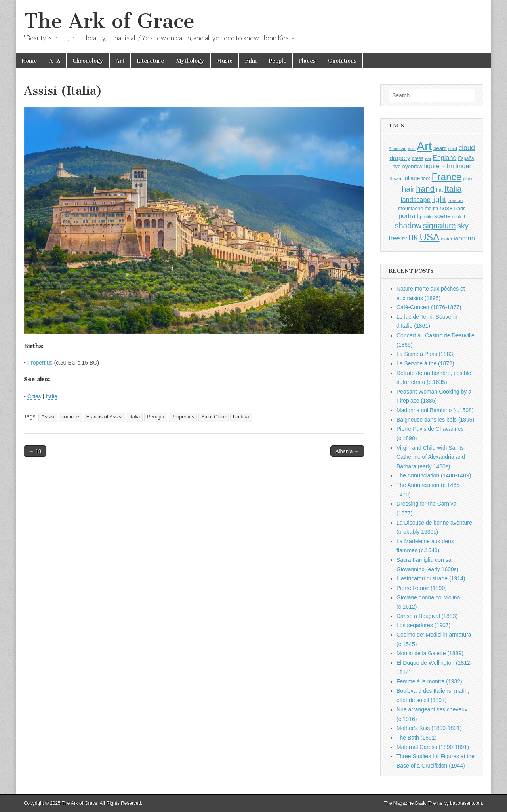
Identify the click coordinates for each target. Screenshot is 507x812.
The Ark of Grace (109, 21)
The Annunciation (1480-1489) (434, 475)
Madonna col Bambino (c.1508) (435, 410)
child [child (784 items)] (453, 148)
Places (307, 61)
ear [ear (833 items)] (428, 158)
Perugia (155, 417)
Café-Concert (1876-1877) (429, 307)
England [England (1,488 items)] (445, 158)
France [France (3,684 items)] (447, 177)
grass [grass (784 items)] (468, 179)
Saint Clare (213, 417)
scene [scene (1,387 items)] (442, 216)
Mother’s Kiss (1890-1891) (429, 728)
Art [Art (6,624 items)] (424, 146)
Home (29, 61)
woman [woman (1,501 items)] (464, 238)
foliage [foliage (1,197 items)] (412, 178)
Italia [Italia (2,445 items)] (453, 189)
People (278, 61)
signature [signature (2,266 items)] (439, 226)
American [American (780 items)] (397, 148)
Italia (51, 396)
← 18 (35, 451)
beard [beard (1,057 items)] (440, 148)
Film (251, 61)
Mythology (190, 61)
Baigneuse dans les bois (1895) (435, 420)
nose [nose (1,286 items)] (446, 208)
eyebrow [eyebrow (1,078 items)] (412, 166)
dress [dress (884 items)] (418, 158)
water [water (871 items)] (447, 239)
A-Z (55, 61)
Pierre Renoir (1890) (422, 588)
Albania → (347, 451)
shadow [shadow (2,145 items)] (408, 226)
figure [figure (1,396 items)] (432, 166)
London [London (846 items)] (455, 200)
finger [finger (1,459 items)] (463, 166)
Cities (34, 396)
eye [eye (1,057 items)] (396, 166)
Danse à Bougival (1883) (427, 616)
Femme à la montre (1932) (429, 681)
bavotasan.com (466, 803)
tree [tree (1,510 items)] (394, 238)
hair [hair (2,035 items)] (408, 189)
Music (225, 61)
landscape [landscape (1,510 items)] (416, 200)
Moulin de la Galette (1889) (430, 653)
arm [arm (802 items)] (412, 148)
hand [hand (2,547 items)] (425, 189)
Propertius (40, 363)
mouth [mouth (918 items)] (431, 209)
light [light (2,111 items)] (439, 199)
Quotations (342, 61)
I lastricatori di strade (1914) (431, 578)
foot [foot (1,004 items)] (426, 178)
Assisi (48, 417)
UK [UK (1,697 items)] (413, 238)
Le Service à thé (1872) (425, 363)
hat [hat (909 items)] (439, 190)
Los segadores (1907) (423, 625)
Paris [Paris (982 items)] (460, 209)
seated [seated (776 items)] (459, 217)
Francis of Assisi (104, 417)
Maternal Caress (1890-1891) (433, 747)
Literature (150, 61)
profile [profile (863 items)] (426, 216)
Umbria (241, 417)
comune (70, 417)
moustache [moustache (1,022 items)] (411, 208)
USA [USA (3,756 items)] (429, 237)
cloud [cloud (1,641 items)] (467, 148)
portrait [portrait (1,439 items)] (408, 216)
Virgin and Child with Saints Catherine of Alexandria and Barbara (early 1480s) (431, 457)
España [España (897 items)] (466, 158)
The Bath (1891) (416, 738)
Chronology (88, 61)
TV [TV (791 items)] (404, 239)
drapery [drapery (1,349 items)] (400, 158)
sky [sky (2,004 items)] (463, 226)
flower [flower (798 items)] (396, 179)
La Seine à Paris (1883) (426, 354)
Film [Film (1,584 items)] (448, 166)
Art (120, 61)
